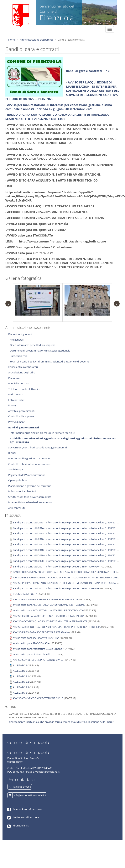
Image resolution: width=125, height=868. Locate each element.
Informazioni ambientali (22, 491)
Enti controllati (17, 400)
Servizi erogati (16, 469)
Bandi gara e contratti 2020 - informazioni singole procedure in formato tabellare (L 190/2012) (66, 561)
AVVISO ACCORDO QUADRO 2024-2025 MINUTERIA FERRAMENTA (50, 621)
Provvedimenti (17, 422)
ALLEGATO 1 (20, 665)
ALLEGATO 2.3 (21, 687)
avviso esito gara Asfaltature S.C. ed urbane (37, 649)
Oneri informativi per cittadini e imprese (33, 345)
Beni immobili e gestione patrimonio (29, 458)
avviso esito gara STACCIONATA (31, 643)
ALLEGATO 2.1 (21, 676)
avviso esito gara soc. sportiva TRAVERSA (36, 638)
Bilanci (12, 453)
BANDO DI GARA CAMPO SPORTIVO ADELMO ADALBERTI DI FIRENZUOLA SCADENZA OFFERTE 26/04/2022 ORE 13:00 (57, 117)
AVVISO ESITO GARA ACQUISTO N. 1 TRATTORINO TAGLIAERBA (49, 616)
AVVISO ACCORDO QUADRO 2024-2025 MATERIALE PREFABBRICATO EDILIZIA (57, 627)
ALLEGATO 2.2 (21, 682)
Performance (16, 394)
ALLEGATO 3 (20, 693)
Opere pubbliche (18, 480)
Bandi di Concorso (19, 383)
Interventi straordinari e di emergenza (30, 502)
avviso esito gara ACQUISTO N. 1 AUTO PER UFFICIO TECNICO (48, 610)
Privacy (12, 405)
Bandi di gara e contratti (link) (88, 71)
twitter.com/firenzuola (26, 817)
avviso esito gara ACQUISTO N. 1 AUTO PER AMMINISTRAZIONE (49, 605)
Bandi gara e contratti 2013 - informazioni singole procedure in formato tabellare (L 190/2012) (66, 522)
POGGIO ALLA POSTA (25, 594)
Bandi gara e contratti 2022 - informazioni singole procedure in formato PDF (56, 588)
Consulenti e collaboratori (23, 367)
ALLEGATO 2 (20, 671)
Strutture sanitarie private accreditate (30, 497)
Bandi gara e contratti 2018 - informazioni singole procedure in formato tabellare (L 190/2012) (66, 550)
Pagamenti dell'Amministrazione (27, 475)
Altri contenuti (16, 508)
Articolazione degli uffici (22, 372)
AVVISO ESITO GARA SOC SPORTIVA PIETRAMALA (41, 632)
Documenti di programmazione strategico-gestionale (40, 351)
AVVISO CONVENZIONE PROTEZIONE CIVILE (38, 660)
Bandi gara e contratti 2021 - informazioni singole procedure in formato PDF (56, 566)
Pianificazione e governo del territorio (30, 486)
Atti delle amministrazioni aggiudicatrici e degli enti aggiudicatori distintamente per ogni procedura (63, 440)
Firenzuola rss (21, 826)
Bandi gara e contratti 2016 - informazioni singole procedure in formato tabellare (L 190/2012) (66, 539)
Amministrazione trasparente (37, 40)
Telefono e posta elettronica (24, 389)
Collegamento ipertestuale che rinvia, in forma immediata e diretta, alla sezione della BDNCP (62, 722)
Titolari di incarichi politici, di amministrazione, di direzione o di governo (49, 362)
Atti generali (17, 340)
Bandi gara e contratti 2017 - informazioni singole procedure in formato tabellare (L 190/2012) (66, 544)
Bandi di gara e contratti (24, 427)
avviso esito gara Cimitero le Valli (31, 654)
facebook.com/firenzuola (27, 809)
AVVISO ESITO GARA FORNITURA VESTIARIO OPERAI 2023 (45, 599)
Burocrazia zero (19, 356)
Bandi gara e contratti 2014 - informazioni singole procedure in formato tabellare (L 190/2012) (66, 528)
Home (12, 40)
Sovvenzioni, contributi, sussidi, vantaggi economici (38, 447)
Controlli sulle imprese (21, 416)
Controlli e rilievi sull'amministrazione (30, 464)
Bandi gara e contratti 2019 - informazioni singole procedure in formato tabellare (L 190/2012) (66, 555)
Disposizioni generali (20, 334)
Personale (14, 378)
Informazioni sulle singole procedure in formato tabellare (42, 433)
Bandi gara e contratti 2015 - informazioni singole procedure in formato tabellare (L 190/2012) (66, 533)
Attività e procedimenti (21, 411)
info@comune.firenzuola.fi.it (30, 795)
